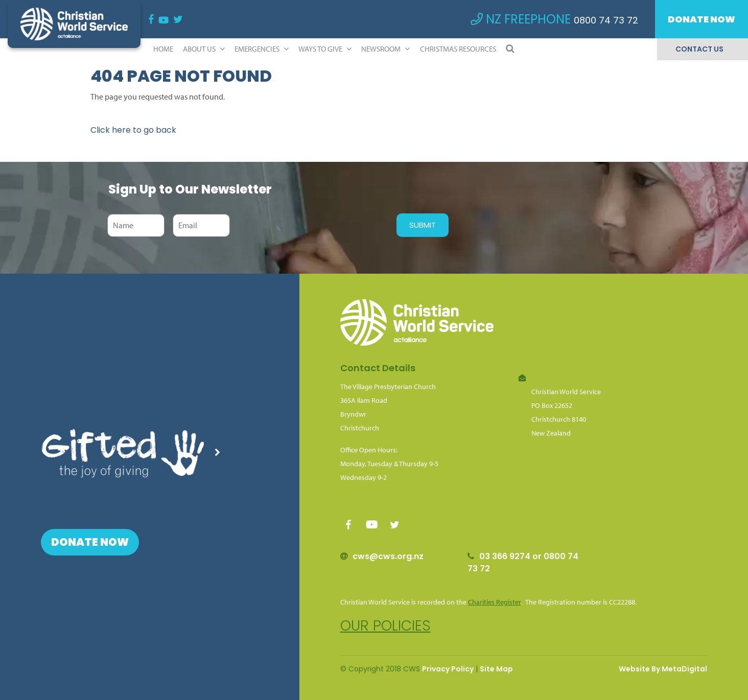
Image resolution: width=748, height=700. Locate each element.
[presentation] (311, 225)
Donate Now (702, 19)
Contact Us (699, 49)
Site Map (496, 669)
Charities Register (495, 602)
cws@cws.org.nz (388, 556)
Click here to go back (133, 130)
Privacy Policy (448, 669)
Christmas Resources (458, 49)
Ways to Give (325, 49)
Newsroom (385, 49)
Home (163, 49)
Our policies (385, 626)
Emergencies (262, 49)
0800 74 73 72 (606, 20)
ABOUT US (204, 49)
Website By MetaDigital (663, 669)
